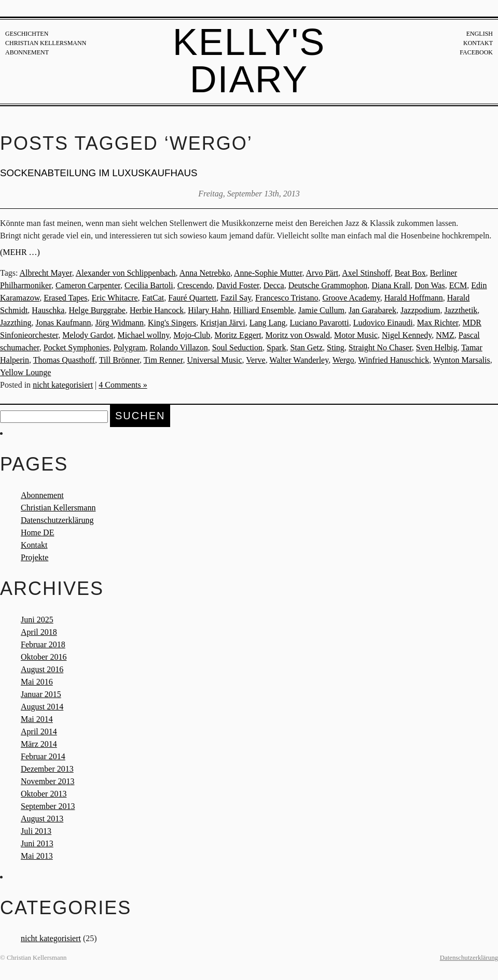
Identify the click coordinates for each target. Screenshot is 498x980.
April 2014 (39, 732)
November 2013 (48, 781)
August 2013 (42, 819)
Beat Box (410, 273)
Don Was (430, 285)
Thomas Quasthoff (64, 360)
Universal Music (214, 360)
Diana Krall (391, 285)
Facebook (476, 52)
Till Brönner (119, 360)
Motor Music (356, 335)
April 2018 (39, 632)
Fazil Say (236, 298)
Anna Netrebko (205, 273)
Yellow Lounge (25, 372)
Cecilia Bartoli (149, 285)
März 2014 (39, 744)
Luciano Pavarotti (319, 323)
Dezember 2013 (47, 769)
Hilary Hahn (209, 310)
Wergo (343, 360)
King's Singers (172, 323)
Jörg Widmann (120, 323)
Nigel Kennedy (407, 335)
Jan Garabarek (372, 310)
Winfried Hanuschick (394, 360)
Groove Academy (351, 298)
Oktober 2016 (44, 657)
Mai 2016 (37, 682)
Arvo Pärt (322, 273)
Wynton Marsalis (462, 360)
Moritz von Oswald (298, 335)
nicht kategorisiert (63, 385)
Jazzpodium (420, 310)
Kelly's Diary (249, 61)
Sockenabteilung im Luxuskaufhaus (99, 173)
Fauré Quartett (192, 298)
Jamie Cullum (321, 310)
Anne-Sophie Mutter (268, 273)
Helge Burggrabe (97, 310)
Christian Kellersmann (46, 43)
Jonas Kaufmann (63, 323)
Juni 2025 (37, 620)
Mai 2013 (37, 856)
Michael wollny (143, 335)
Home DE (37, 532)
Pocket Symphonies (77, 347)
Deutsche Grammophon (328, 285)
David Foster (238, 285)
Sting (336, 347)
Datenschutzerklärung (57, 520)
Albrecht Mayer (46, 273)
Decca (274, 285)
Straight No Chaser (380, 347)
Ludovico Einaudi (383, 323)
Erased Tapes (65, 298)
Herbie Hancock (157, 310)
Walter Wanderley (299, 360)
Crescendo (195, 285)
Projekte (34, 557)
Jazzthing (16, 323)
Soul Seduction (237, 347)
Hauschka (48, 310)
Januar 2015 (41, 694)
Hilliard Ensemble (264, 310)
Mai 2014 (37, 719)
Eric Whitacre (115, 298)
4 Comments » (123, 385)
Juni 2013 (37, 843)
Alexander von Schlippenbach (126, 273)
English (480, 34)
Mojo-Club (192, 335)
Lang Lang (268, 323)
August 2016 (42, 669)
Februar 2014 (43, 756)
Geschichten (27, 34)
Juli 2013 (36, 831)
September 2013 (48, 806)
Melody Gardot (88, 335)
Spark (276, 347)
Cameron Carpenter (88, 285)
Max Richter (438, 323)
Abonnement (27, 52)
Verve (255, 360)
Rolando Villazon (179, 347)
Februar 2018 (43, 644)
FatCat (153, 298)
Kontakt (478, 43)
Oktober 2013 (44, 794)
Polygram (129, 347)
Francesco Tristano (287, 298)
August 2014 (42, 707)
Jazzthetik (461, 310)
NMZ (445, 335)
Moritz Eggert (238, 335)
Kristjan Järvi (223, 323)
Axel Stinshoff (366, 273)
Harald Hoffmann (414, 298)
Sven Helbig (437, 347)
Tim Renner (163, 360)
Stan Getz (306, 347)
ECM (458, 285)
